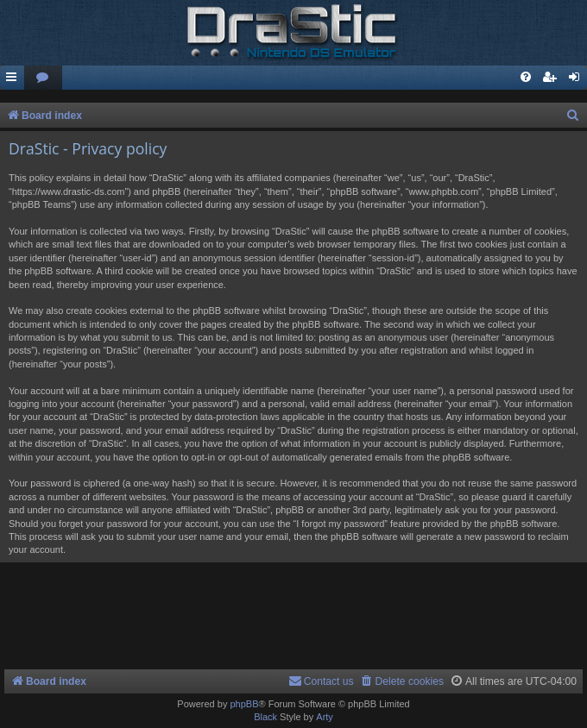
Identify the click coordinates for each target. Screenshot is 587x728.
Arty (325, 717)
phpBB (244, 704)
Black (265, 717)
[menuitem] (43, 78)
